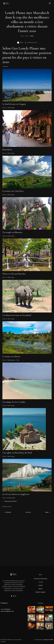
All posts (28, 512)
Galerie (40, 589)
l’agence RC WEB (48, 640)
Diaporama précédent (10, 501)
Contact (40, 585)
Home (22, 36)
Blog (27, 36)
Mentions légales (40, 592)
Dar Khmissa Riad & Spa (41, 579)
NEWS (32, 36)
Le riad (41, 582)
